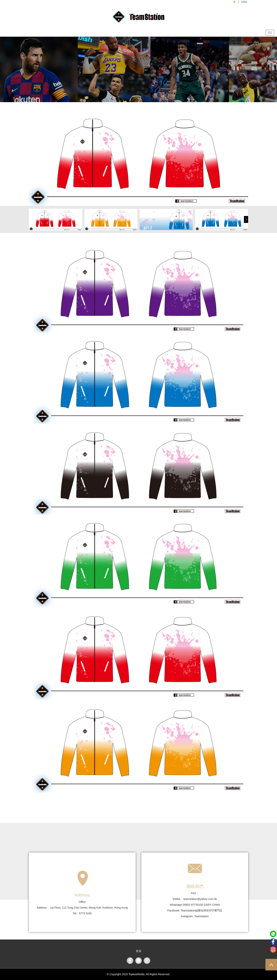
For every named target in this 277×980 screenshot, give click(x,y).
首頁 (138, 951)
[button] (246, 219)
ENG (244, 2)
